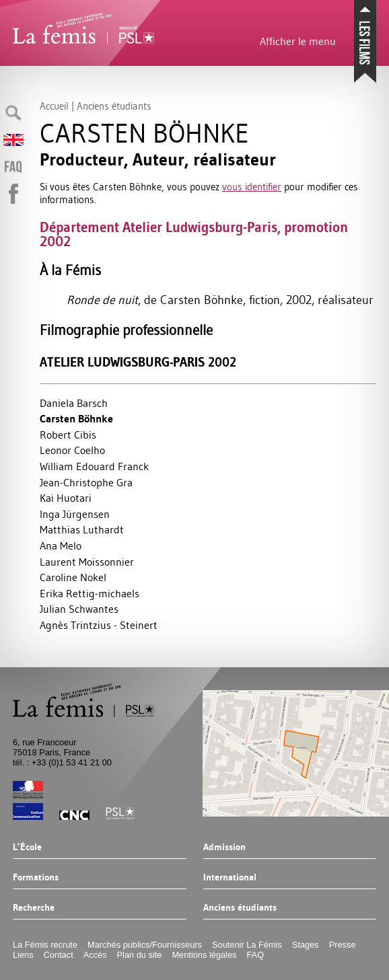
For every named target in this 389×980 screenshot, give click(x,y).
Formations (36, 878)
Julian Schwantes (79, 609)
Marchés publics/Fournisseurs (145, 945)
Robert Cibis (68, 435)
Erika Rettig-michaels (90, 593)
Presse (343, 945)
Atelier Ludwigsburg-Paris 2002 (138, 362)
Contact (59, 955)
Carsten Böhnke (76, 419)
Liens (23, 955)
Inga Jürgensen (75, 514)
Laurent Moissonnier (87, 562)
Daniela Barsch (74, 403)
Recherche (34, 908)
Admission (224, 847)
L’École (27, 847)
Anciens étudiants (240, 908)
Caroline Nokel (73, 577)
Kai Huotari (66, 498)
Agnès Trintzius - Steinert (99, 625)
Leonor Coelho (72, 450)
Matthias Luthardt (82, 529)
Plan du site (140, 955)
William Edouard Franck (94, 466)
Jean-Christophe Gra (86, 482)
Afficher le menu (298, 41)
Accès (95, 955)
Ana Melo (61, 545)
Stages (306, 945)
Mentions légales (204, 955)
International (230, 878)
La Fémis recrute (45, 945)
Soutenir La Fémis (247, 945)
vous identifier (252, 187)
